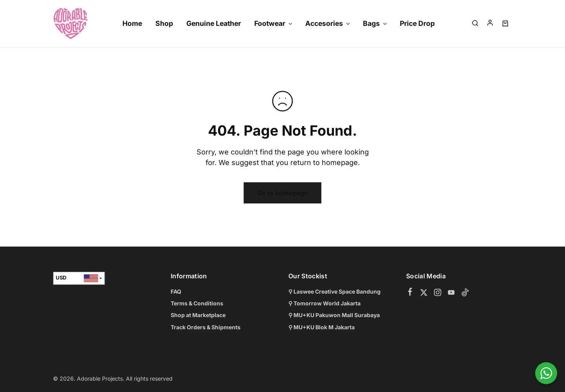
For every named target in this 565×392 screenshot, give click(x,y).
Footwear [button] (274, 23)
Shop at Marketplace (198, 315)
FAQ (176, 291)
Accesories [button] (328, 23)
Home (132, 23)
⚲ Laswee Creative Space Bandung (334, 291)
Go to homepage (282, 193)
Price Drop (417, 23)
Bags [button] (375, 23)
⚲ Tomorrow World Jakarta (324, 303)
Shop (164, 23)
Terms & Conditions (197, 303)
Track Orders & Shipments (206, 327)
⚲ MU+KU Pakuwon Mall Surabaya (334, 315)
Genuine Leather (214, 23)
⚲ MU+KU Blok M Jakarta (322, 327)
